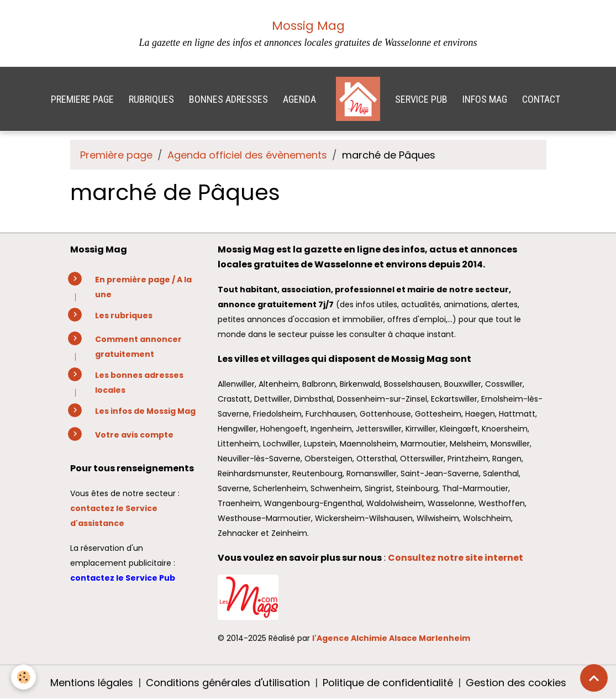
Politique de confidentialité (388, 683)
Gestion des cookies (516, 683)
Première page (116, 155)
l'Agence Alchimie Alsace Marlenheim (391, 638)
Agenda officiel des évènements (247, 155)
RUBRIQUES (151, 99)
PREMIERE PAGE (82, 99)
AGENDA (299, 99)
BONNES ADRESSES (228, 99)
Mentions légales (92, 683)
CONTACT (541, 99)
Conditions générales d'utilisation (228, 683)
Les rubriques (124, 315)
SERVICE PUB (421, 99)
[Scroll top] (594, 678)
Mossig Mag (308, 26)
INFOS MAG (485, 99)
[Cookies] (23, 677)
